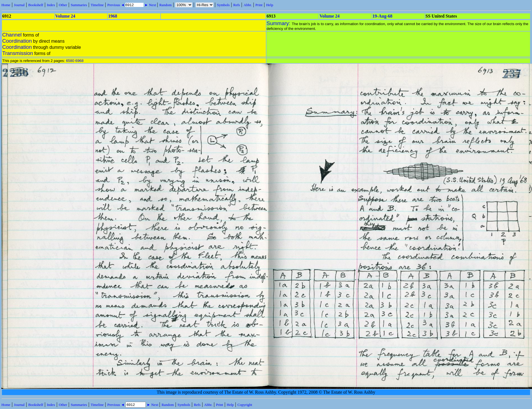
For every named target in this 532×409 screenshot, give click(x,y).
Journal (19, 5)
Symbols (223, 5)
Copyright (245, 405)
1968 (113, 16)
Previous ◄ (116, 5)
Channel (12, 35)
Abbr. (248, 5)
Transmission (18, 53)
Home (6, 5)
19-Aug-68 (382, 16)
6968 (80, 61)
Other (63, 5)
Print (259, 5)
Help (270, 5)
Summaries (79, 5)
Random (165, 5)
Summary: (279, 23)
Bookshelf (36, 5)
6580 (70, 61)
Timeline (97, 5)
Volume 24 (65, 16)
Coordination (17, 41)
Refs (237, 5)
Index (51, 5)
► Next (150, 5)
